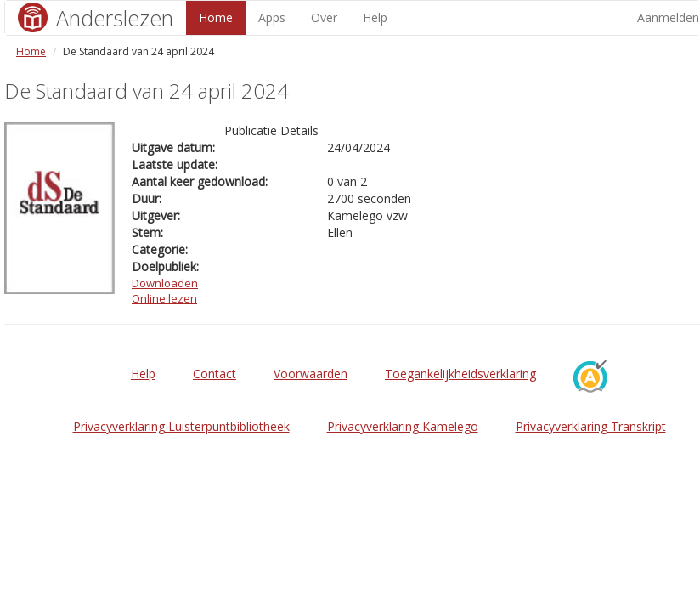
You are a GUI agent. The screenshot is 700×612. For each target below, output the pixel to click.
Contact (215, 374)
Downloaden (165, 283)
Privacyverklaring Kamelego (403, 426)
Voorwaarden (310, 374)
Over (324, 17)
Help (375, 17)
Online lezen (164, 298)
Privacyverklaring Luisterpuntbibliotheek (181, 426)
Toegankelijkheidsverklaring (460, 374)
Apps (272, 17)
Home (216, 17)
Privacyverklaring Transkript (591, 426)
